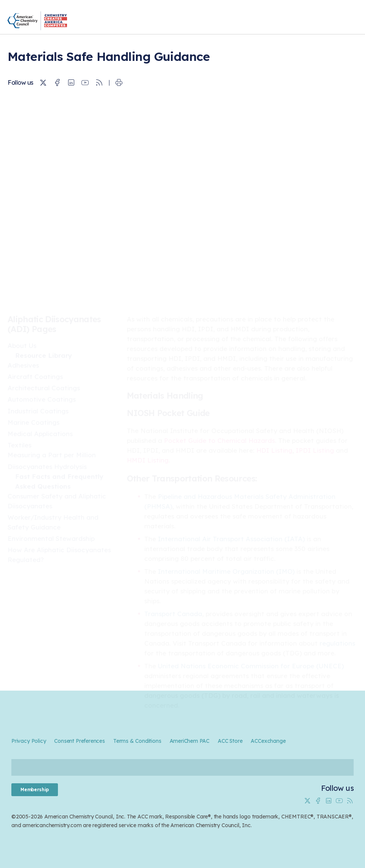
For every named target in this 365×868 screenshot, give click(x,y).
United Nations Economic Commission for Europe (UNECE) (251, 666)
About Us (22, 345)
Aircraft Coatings (35, 377)
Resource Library (44, 355)
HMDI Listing (148, 460)
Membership (35, 790)
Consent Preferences (79, 741)
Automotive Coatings (42, 399)
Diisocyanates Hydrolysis (47, 467)
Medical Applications (40, 434)
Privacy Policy (29, 741)
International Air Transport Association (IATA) (231, 539)
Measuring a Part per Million (52, 455)
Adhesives (23, 365)
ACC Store (230, 741)
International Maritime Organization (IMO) (226, 571)
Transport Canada (173, 614)
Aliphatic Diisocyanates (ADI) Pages (54, 324)
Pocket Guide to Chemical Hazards (219, 440)
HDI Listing (274, 450)
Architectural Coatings (44, 388)
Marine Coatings (34, 422)
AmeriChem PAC (190, 741)
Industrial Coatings (38, 411)
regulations (337, 643)
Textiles (19, 445)
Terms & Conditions (137, 741)
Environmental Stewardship (51, 538)
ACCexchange (268, 741)
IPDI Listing (315, 450)
